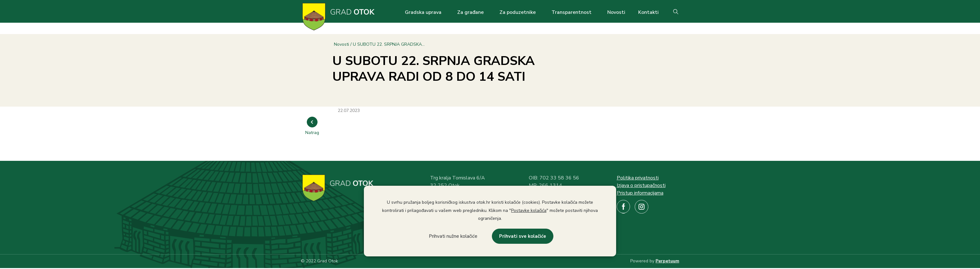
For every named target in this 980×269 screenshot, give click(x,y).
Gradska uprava (423, 12)
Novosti (616, 12)
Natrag (312, 133)
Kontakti (648, 12)
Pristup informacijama (640, 193)
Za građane (470, 12)
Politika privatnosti (638, 178)
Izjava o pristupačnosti (641, 185)
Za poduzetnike (518, 12)
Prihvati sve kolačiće (523, 236)
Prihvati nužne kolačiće (453, 236)
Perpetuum (667, 261)
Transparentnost (572, 12)
